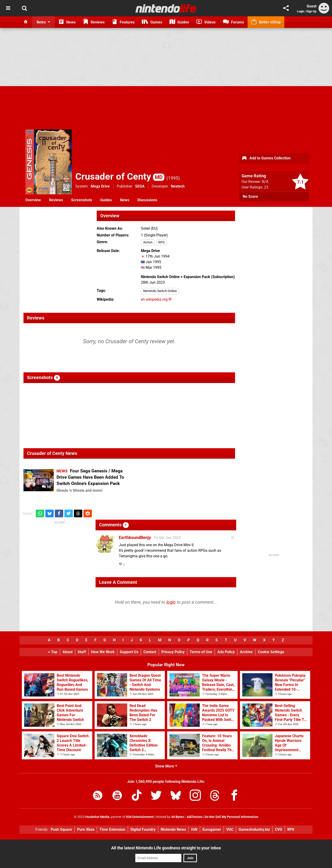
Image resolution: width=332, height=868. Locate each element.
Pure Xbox (86, 829)
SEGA (140, 186)
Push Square (61, 829)
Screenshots (82, 200)
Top (53, 652)
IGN (194, 829)
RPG (162, 242)
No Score (250, 197)
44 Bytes (178, 817)
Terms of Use (201, 652)
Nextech (178, 186)
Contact (150, 652)
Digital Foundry (143, 829)
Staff (82, 652)
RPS (291, 829)
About (68, 652)
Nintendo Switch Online (160, 291)
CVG (279, 829)
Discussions (147, 200)
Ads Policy (226, 652)
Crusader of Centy (120, 177)
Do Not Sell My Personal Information (231, 817)
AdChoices (194, 817)
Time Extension (112, 829)
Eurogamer (212, 829)
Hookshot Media (97, 817)
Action (148, 242)
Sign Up (311, 11)
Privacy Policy (173, 652)
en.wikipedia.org (156, 299)
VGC (230, 829)
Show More (166, 766)
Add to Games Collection (266, 158)
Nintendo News (173, 829)
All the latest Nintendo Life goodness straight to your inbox (166, 848)
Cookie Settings (271, 652)
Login (300, 11)
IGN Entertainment (140, 817)
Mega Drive (100, 186)
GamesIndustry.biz (254, 829)
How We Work (103, 652)
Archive (246, 652)
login (171, 602)
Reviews (56, 200)
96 (46, 487)
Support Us (129, 652)
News (125, 200)
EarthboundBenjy (135, 537)
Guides (106, 200)
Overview (33, 200)
